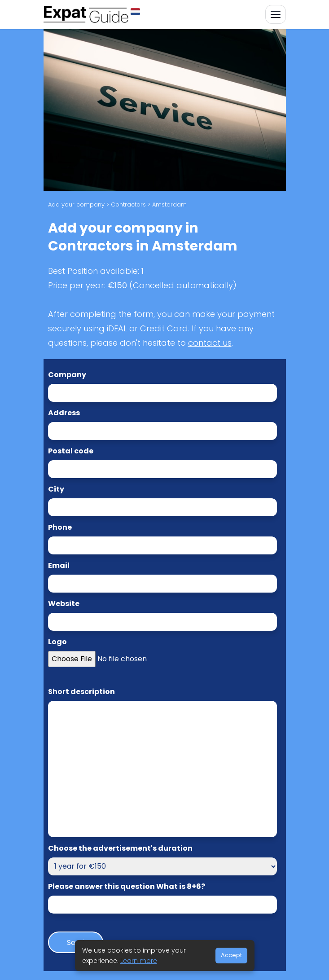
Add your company (76, 204)
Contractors (128, 204)
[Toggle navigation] (276, 14)
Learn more (139, 961)
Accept (231, 955)
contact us (210, 343)
